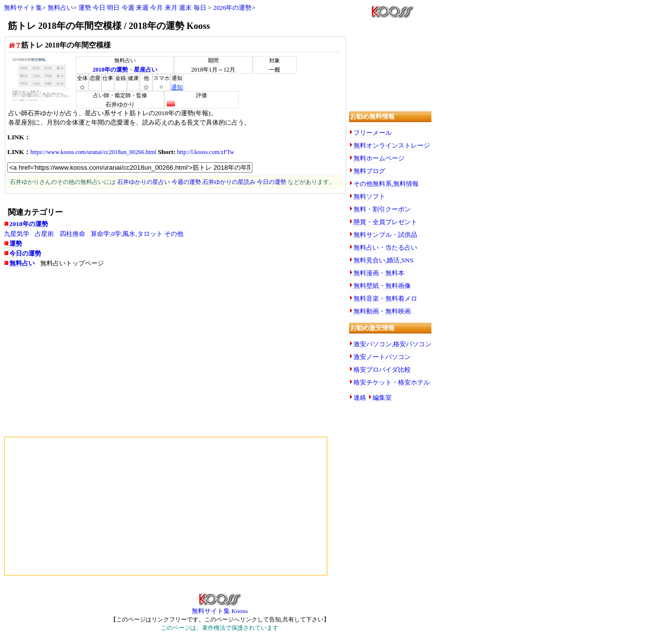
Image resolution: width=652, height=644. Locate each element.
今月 (156, 8)
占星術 (44, 234)
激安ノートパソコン (382, 357)
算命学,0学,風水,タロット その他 (137, 234)
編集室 (382, 398)
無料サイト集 (23, 8)
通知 (177, 87)
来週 (142, 8)
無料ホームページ (379, 158)
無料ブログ (369, 171)
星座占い (146, 70)
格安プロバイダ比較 (382, 370)
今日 (99, 8)
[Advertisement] (102, 353)
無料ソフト (369, 196)
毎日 (200, 8)
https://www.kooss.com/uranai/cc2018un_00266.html (93, 152)
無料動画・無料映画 (382, 311)
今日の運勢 (25, 253)
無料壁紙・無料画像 (382, 286)
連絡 (360, 398)
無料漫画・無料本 (379, 273)
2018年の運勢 (110, 70)
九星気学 (17, 234)
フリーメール (373, 133)
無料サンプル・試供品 (385, 235)
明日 (113, 8)
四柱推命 (73, 234)
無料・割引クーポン (382, 209)
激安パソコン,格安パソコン (392, 344)
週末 (185, 8)
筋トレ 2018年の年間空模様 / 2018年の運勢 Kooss (109, 26)
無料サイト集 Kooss (220, 608)
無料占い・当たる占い (385, 247)
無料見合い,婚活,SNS (383, 260)
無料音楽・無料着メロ (385, 298)
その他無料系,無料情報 (386, 184)
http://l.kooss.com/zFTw (206, 152)
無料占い (60, 8)
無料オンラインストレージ (392, 145)
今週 (128, 8)
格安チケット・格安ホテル (392, 382)
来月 (171, 8)
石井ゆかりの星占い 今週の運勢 (159, 182)
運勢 (85, 8)
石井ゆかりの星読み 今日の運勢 (244, 182)
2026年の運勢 (233, 8)
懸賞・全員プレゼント (385, 222)
